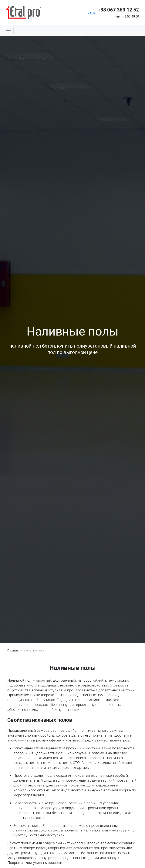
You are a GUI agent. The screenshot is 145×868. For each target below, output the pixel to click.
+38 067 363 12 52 (118, 10)
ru (94, 13)
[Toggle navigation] (8, 31)
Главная (13, 651)
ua (89, 13)
